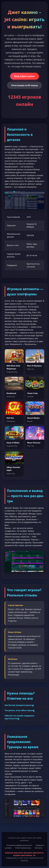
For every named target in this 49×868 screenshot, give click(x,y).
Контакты (39, 848)
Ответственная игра (23, 848)
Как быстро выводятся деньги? (19, 705)
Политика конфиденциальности (19, 845)
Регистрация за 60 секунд (24, 85)
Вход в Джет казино (24, 76)
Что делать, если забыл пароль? (20, 710)
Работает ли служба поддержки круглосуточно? (20, 717)
